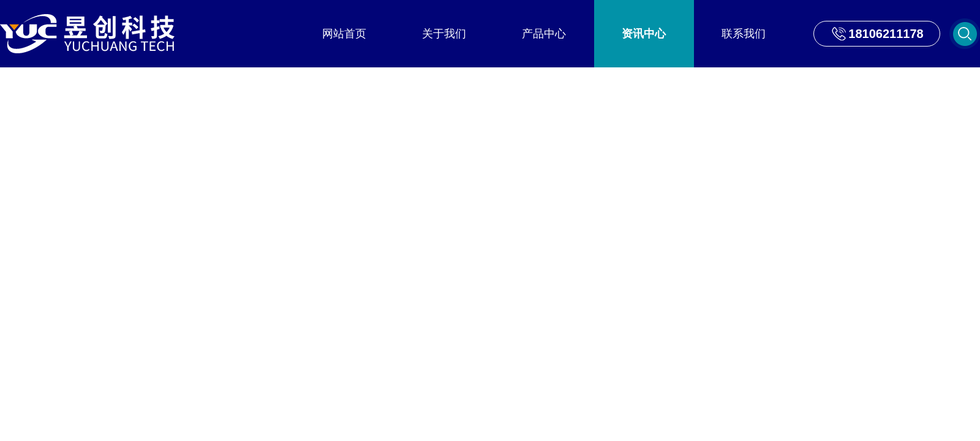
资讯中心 (644, 34)
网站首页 (344, 34)
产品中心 (544, 34)
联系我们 (744, 34)
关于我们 (444, 34)
